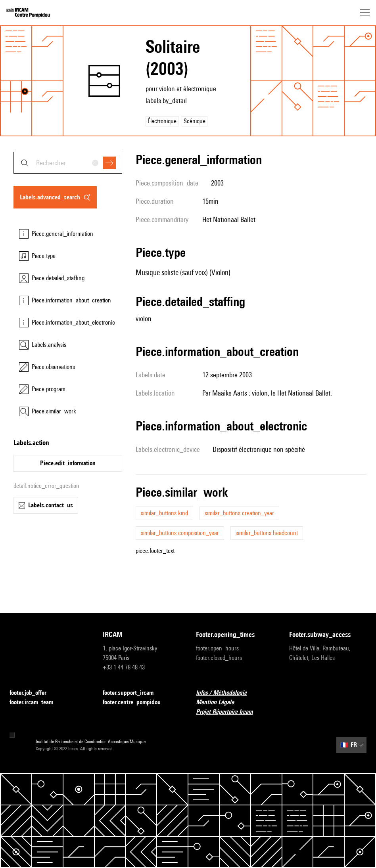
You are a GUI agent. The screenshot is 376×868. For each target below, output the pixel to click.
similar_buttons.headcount (267, 533)
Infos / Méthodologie (226, 693)
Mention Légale (220, 703)
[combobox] (68, 163)
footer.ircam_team (36, 703)
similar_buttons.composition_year (180, 533)
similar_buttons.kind (164, 513)
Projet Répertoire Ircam (229, 712)
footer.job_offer (33, 693)
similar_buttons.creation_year (239, 513)
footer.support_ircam (133, 693)
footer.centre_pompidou (136, 703)
